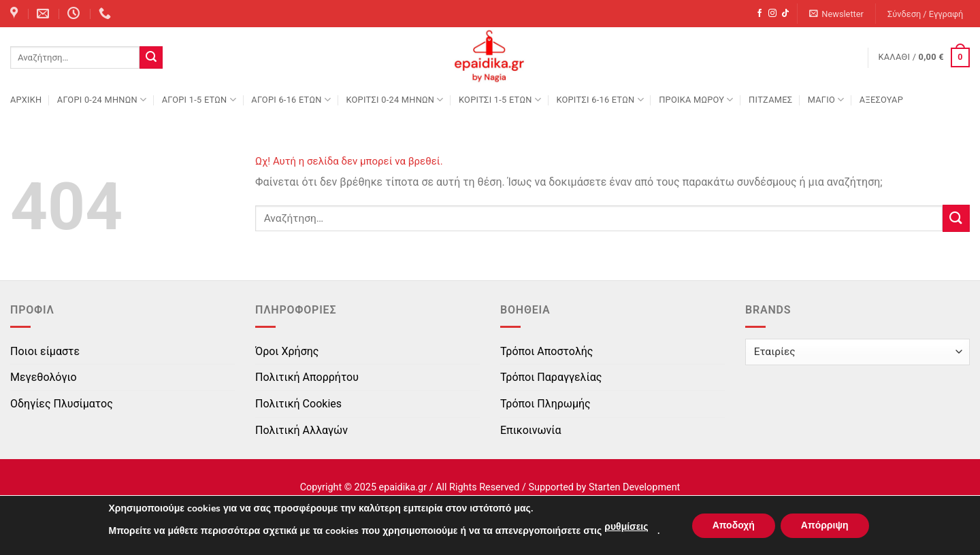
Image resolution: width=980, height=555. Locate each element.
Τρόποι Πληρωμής (545, 404)
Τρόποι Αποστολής (546, 351)
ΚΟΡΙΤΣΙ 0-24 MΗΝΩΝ (394, 100)
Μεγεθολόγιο (44, 377)
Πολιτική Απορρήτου (307, 377)
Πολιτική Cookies (298, 404)
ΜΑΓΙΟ (826, 100)
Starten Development (634, 487)
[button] (837, 14)
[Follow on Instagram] (772, 14)
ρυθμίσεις (626, 527)
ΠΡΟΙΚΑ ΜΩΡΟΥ (696, 100)
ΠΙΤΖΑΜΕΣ (770, 100)
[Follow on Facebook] (759, 14)
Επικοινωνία (531, 430)
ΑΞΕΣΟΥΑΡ (881, 100)
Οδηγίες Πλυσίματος (62, 404)
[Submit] (151, 58)
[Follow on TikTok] (785, 14)
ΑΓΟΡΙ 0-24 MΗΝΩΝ (102, 100)
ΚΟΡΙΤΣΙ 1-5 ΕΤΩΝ (500, 100)
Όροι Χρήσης (287, 351)
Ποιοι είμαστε (45, 351)
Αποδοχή (734, 525)
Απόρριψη (825, 525)
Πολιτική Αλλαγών (301, 430)
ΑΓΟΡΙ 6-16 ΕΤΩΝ (291, 100)
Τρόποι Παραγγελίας (551, 377)
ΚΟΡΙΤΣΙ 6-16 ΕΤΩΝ (600, 100)
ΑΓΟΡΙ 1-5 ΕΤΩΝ (199, 100)
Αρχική (26, 100)
